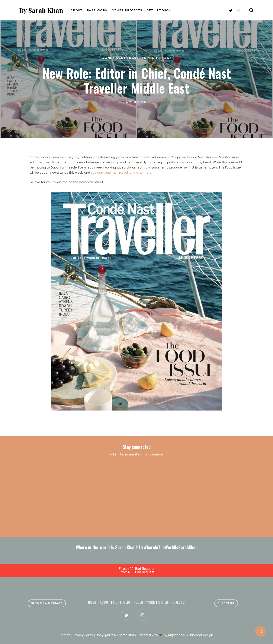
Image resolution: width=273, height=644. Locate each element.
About (105, 602)
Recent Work (144, 602)
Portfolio (122, 602)
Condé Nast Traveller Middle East (136, 58)
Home (92, 602)
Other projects (172, 602)
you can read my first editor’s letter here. (121, 173)
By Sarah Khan (41, 10)
